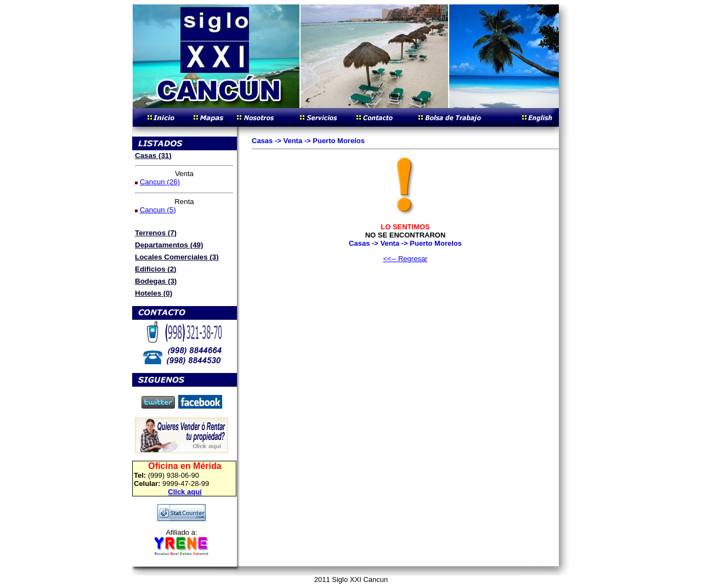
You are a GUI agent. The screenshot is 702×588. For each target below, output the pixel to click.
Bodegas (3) (156, 281)
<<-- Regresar (406, 259)
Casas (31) (153, 156)
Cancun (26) (160, 182)
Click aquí (185, 492)
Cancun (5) (158, 210)
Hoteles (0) (154, 293)
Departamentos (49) (169, 245)
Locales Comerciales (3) (177, 257)
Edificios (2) (156, 269)
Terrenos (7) (156, 233)
